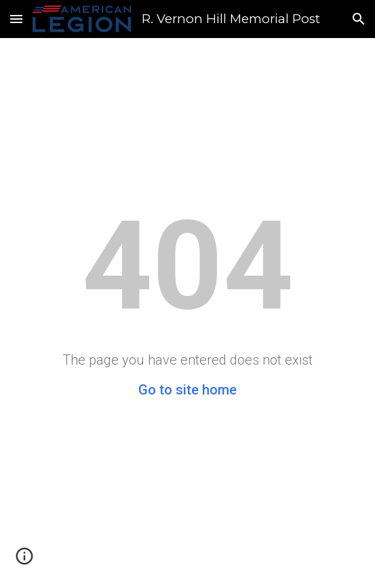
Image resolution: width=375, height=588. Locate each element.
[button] (16, 19)
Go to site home (187, 390)
